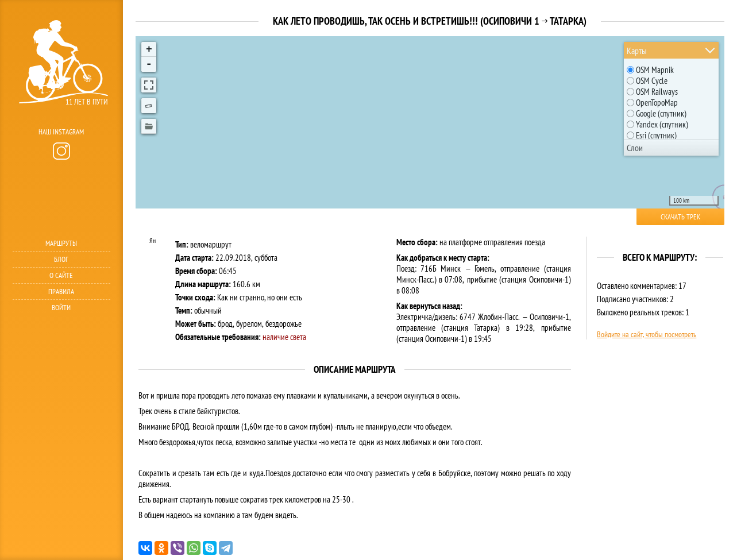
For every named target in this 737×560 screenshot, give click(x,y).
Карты (637, 51)
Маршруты (61, 243)
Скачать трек (680, 217)
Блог (61, 259)
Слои (635, 148)
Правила (61, 291)
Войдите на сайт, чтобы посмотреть (647, 334)
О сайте (61, 275)
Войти (61, 308)
